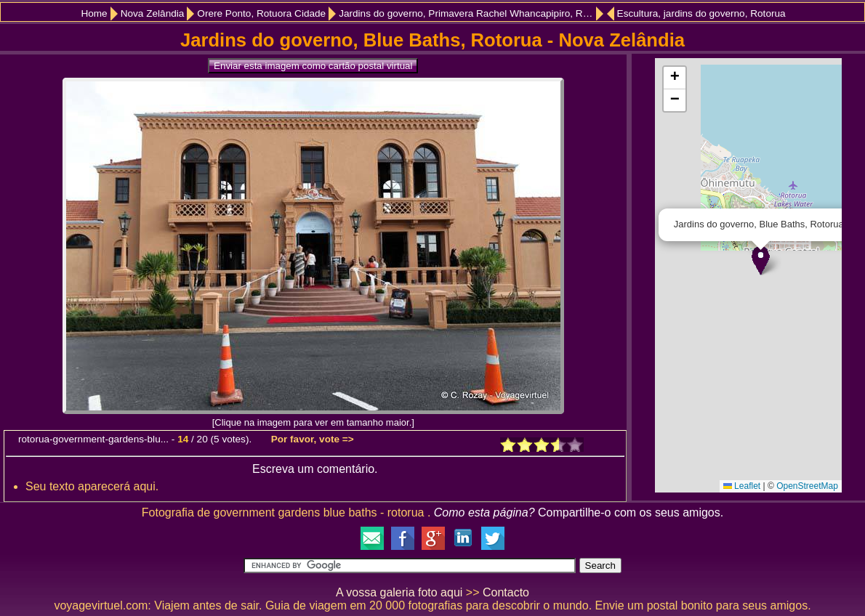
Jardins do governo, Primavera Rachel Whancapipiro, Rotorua (471, 13)
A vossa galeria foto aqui (399, 592)
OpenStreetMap (807, 486)
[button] (761, 260)
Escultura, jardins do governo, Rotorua (701, 13)
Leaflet (742, 486)
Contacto (506, 592)
